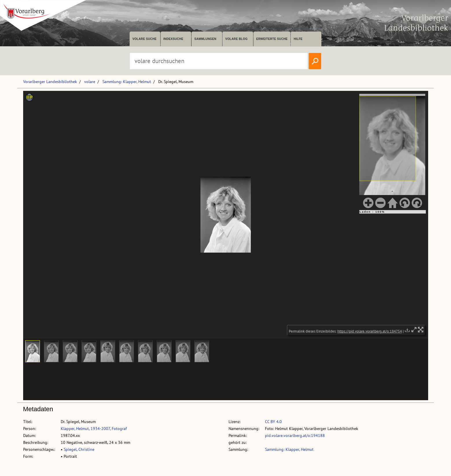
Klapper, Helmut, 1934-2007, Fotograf (94, 429)
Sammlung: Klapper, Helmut (127, 82)
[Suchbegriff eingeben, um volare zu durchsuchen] (219, 61)
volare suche (145, 39)
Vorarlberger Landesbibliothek (50, 82)
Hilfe (298, 39)
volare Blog (236, 39)
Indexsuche (173, 39)
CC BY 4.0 (273, 422)
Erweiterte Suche (272, 39)
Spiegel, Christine (79, 449)
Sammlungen (205, 39)
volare (90, 82)
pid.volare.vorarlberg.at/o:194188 (295, 435)
